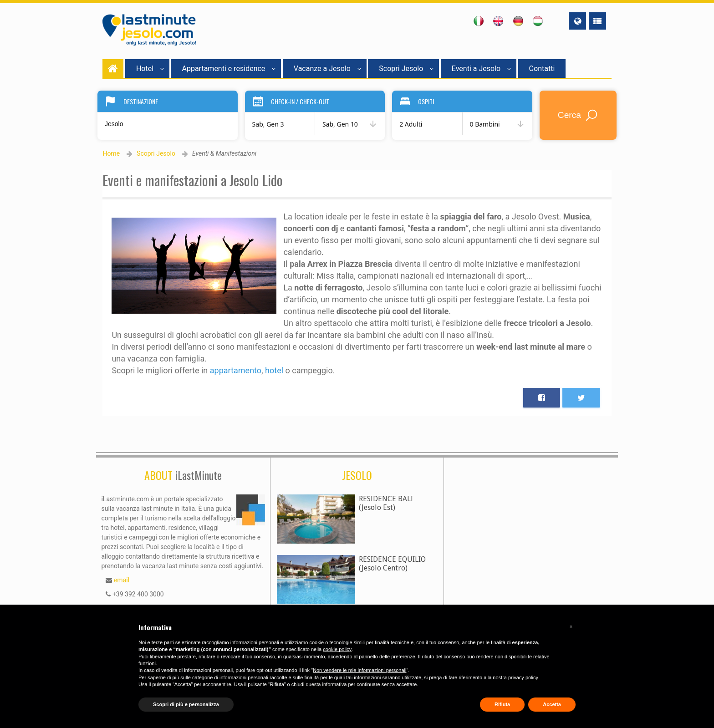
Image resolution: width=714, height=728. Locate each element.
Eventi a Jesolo (481, 69)
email (122, 580)
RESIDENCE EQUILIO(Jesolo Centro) (392, 564)
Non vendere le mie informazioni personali (360, 670)
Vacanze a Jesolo (327, 69)
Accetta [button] (552, 704)
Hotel (150, 69)
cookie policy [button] (337, 649)
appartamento (236, 370)
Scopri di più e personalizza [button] (186, 704)
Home (111, 153)
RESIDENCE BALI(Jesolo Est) (386, 503)
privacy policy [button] (523, 677)
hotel (274, 370)
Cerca (578, 115)
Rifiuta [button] (502, 704)
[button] (571, 626)
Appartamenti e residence (229, 69)
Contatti (542, 69)
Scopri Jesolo (406, 69)
